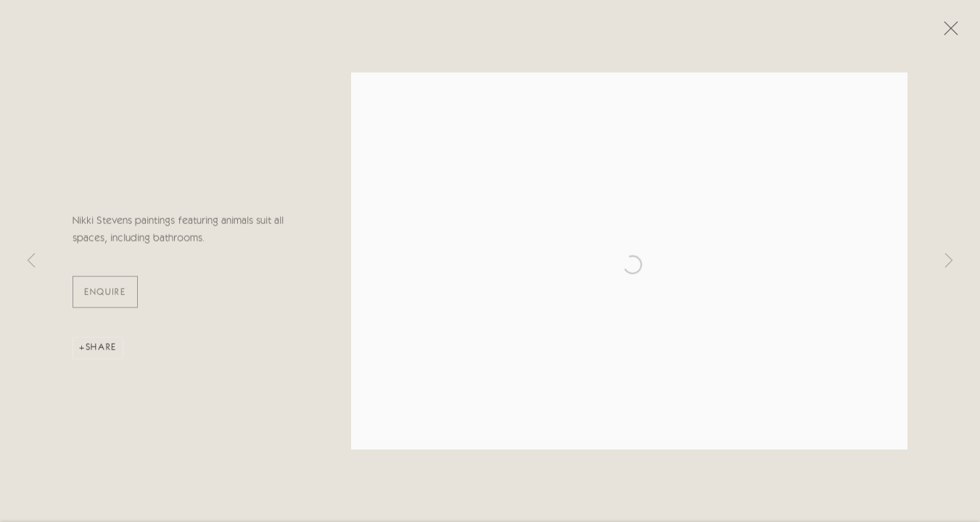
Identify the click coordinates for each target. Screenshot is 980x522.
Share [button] (101, 349)
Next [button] (949, 261)
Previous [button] (31, 261)
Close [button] (947, 33)
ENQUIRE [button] (105, 294)
